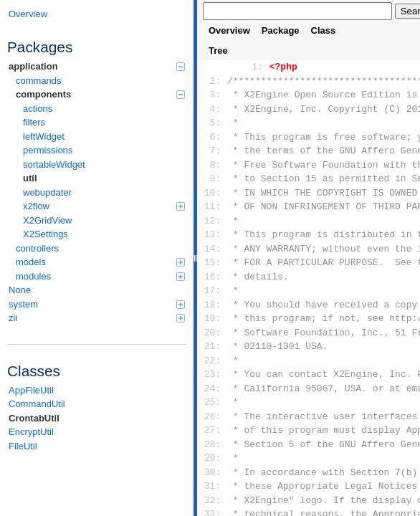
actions (38, 109)
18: (213, 305)
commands (39, 81)
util (30, 178)
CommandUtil (37, 404)
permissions (48, 150)
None (20, 290)
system (97, 304)
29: (213, 458)
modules (100, 276)
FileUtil (23, 446)
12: (213, 221)
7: (213, 150)
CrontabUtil (34, 418)
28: (213, 444)
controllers (37, 248)
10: (213, 193)
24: (213, 388)
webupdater (47, 192)
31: (213, 486)
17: (213, 290)
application (97, 66)
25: (213, 402)
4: (213, 109)
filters (34, 122)
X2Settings (46, 234)
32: (213, 500)
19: (213, 318)
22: (213, 360)
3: (213, 95)
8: (213, 165)
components (100, 94)
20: (213, 333)
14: (213, 249)
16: (213, 277)
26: (213, 416)
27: (213, 430)
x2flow (104, 206)
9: (213, 178)
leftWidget (44, 137)
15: (213, 262)
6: (213, 137)
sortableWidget (54, 164)
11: (213, 206)
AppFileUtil (31, 390)
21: (213, 346)
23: (213, 374)
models (100, 262)
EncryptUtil (31, 432)
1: (255, 67)
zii (97, 318)
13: (213, 234)
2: (213, 81)
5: (213, 123)
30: (213, 472)
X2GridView (47, 220)
